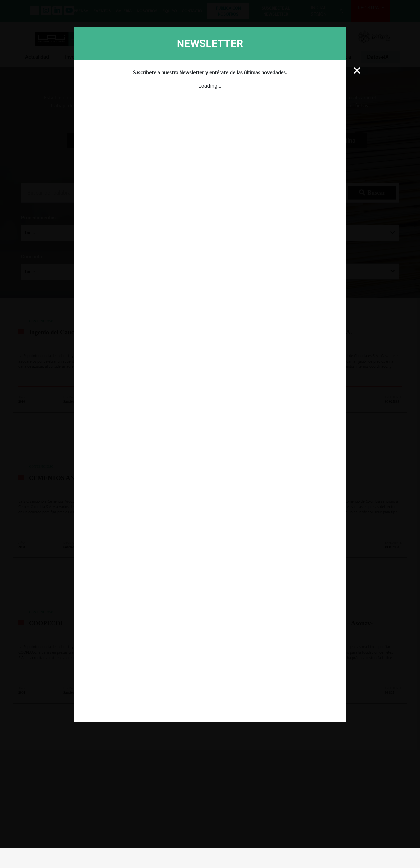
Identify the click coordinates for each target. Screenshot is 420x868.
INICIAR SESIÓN (382, 653)
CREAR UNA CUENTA (320, 653)
